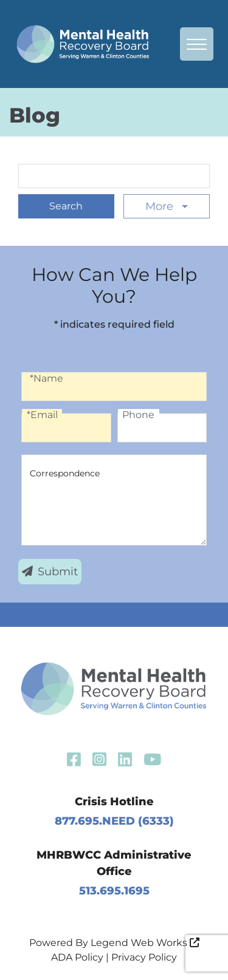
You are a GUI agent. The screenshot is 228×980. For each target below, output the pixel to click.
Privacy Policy (144, 957)
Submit (50, 572)
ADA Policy (77, 957)
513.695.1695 (114, 891)
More (161, 206)
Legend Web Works (145, 943)
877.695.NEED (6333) (114, 821)
